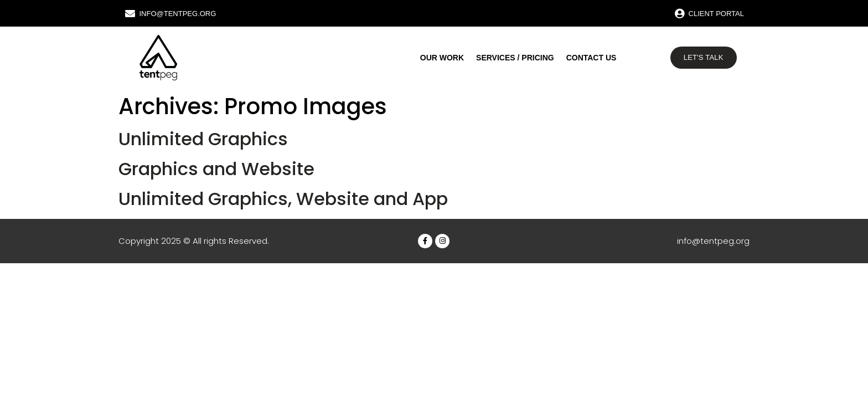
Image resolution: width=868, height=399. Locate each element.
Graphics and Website (216, 169)
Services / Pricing (515, 58)
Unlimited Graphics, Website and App (283, 199)
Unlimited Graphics (203, 139)
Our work (442, 58)
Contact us (591, 58)
